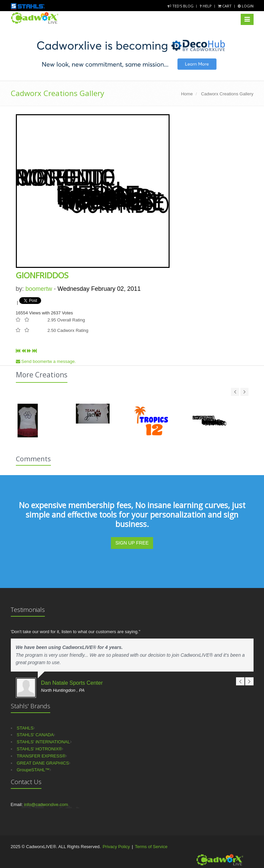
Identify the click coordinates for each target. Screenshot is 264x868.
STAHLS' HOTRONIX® (39, 749)
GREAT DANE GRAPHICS (43, 763)
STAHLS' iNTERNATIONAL (43, 742)
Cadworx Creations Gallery (57, 93)
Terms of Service (151, 847)
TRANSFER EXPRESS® (41, 756)
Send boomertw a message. (46, 361)
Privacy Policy (116, 847)
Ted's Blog (181, 6)
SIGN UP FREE (132, 543)
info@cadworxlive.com (46, 804)
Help (206, 6)
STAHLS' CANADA (35, 735)
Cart (225, 6)
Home (187, 94)
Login (246, 6)
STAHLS (25, 728)
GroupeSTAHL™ (33, 770)
